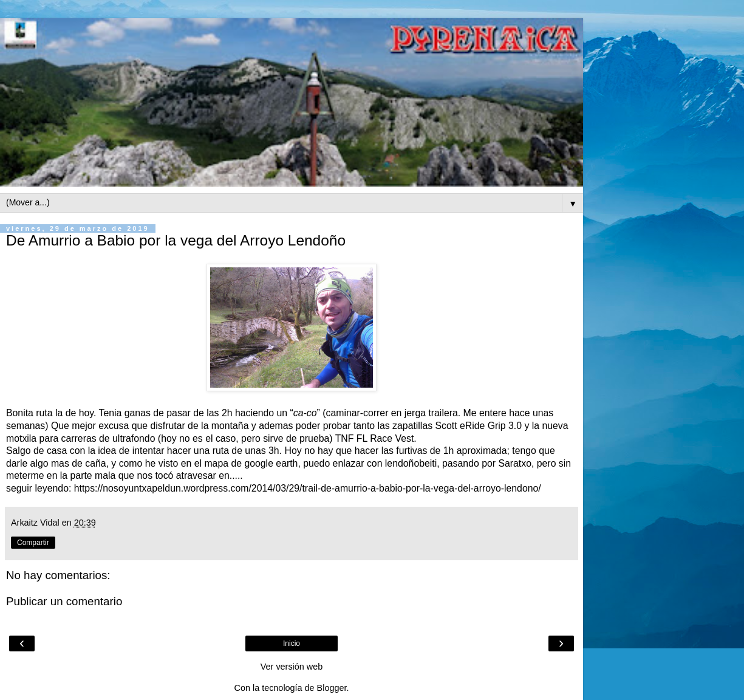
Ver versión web (292, 667)
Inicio (292, 643)
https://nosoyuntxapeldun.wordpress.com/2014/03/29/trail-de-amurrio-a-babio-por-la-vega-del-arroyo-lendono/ (308, 488)
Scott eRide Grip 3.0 (479, 426)
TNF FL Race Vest (375, 438)
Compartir (33, 543)
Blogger (332, 688)
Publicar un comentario (64, 601)
